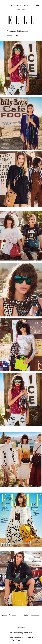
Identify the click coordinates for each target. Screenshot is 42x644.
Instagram (21, 628)
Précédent (13, 615)
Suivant (27, 615)
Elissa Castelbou (21, 6)
